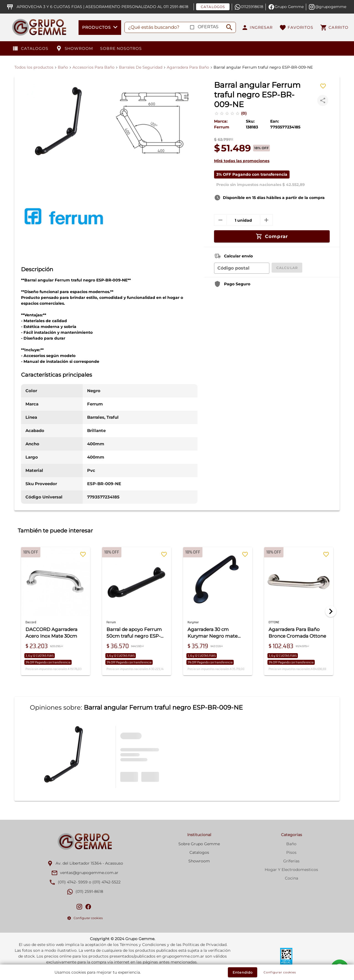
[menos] (221, 220)
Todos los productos (34, 67)
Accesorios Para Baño (93, 67)
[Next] (331, 611)
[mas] (266, 220)
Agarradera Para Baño (188, 67)
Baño (63, 67)
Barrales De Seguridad (141, 67)
